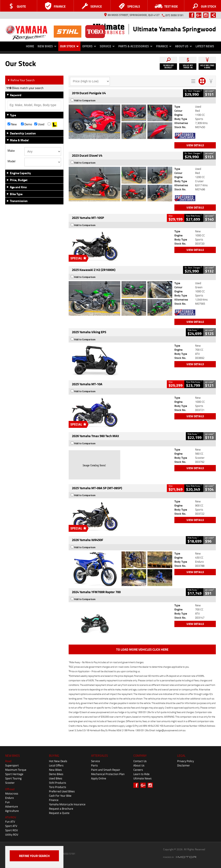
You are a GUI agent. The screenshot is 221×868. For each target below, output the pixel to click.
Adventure (12, 806)
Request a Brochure (61, 809)
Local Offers (56, 765)
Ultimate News (142, 778)
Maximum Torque (16, 770)
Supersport (12, 765)
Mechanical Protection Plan (108, 774)
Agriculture (12, 811)
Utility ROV (12, 835)
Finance (164, 46)
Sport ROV (12, 830)
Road (8, 761)
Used (39, 124)
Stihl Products (58, 783)
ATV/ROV (11, 817)
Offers (89, 46)
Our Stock (69, 46)
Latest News (205, 46)
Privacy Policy (185, 761)
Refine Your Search (21, 80)
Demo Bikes (56, 774)
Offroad (10, 789)
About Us (184, 46)
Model (11, 161)
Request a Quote (59, 813)
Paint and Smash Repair (106, 770)
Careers (138, 770)
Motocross (12, 793)
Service (107, 46)
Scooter (10, 783)
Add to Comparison (85, 100)
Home (30, 46)
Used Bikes (56, 778)
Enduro (9, 798)
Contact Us (140, 761)
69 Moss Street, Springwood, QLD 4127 (132, 15)
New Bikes (47, 46)
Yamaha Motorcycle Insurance (67, 804)
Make (11, 151)
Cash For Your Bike (60, 796)
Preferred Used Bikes (62, 791)
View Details (195, 145)
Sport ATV (11, 826)
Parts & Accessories (135, 46)
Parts (94, 765)
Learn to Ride (141, 774)
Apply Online (99, 778)
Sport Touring (13, 778)
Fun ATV (10, 822)
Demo (26, 124)
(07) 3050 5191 (174, 15)
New (12, 124)
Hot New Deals (58, 761)
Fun (7, 802)
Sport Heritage (14, 774)
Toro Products (58, 787)
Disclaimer (184, 765)
